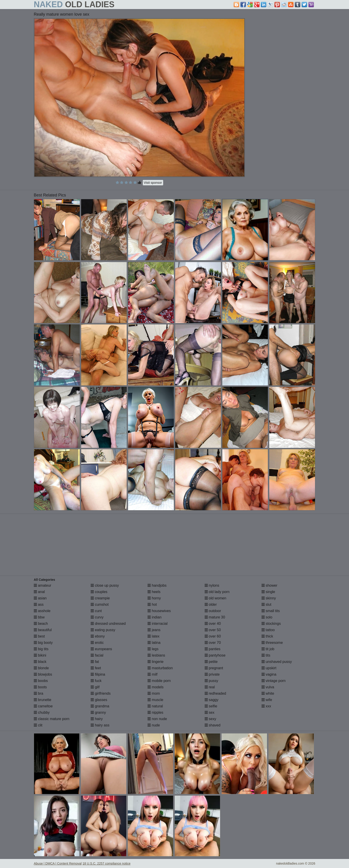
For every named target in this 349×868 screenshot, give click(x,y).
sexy (210, 719)
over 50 (213, 630)
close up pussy (105, 585)
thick (267, 636)
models (155, 687)
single (268, 592)
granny (98, 712)
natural (155, 706)
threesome (272, 643)
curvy (97, 617)
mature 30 (215, 617)
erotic (97, 643)
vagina (269, 674)
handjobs (157, 585)
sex (210, 712)
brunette (42, 700)
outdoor (213, 611)
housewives (159, 611)
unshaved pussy (277, 662)
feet (96, 668)
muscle (155, 700)
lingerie (155, 662)
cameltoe (43, 706)
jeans (154, 630)
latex (153, 636)
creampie (100, 598)
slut (266, 604)
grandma (100, 706)
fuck (96, 681)
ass (39, 604)
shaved (213, 725)
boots (40, 687)
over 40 (213, 624)
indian (154, 617)
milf (152, 674)
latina (154, 643)
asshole (42, 611)
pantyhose (215, 655)
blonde (41, 668)
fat (95, 662)
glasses (99, 700)
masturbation (160, 668)
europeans (101, 649)
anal (39, 592)
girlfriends (101, 693)
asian (40, 598)
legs (153, 649)
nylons (212, 585)
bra (39, 693)
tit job (268, 649)
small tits (271, 611)
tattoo (268, 630)
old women (216, 598)
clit (38, 725)
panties (213, 649)
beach (41, 624)
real (210, 687)
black (40, 662)
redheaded (215, 693)
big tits (41, 649)
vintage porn (274, 681)
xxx (266, 706)
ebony (98, 636)
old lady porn (217, 592)
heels (154, 592)
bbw (39, 617)
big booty (43, 643)
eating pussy (103, 630)
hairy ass (100, 725)
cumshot (100, 604)
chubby (42, 712)
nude (154, 725)
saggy (212, 700)
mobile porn (159, 681)
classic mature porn (52, 719)
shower (269, 585)
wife (267, 700)
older (211, 604)
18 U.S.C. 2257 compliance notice (107, 863)
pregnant (214, 668)
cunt (96, 611)
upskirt (269, 668)
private (212, 674)
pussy (211, 681)
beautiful (43, 630)
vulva (268, 687)
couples (99, 592)
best (39, 636)
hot (152, 604)
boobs (41, 681)
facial (97, 655)
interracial (158, 624)
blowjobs (43, 674)
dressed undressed (108, 624)
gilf (95, 687)
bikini (40, 655)
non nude (157, 719)
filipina (98, 674)
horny (154, 598)
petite (211, 662)
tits (266, 655)
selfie (211, 706)
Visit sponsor (153, 183)
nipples (155, 712)
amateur (42, 585)
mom (154, 693)
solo (267, 617)
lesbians (156, 655)
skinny (269, 598)
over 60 (213, 636)
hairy (97, 719)
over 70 (213, 643)
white (268, 693)
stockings (271, 624)
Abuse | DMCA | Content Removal (58, 863)
